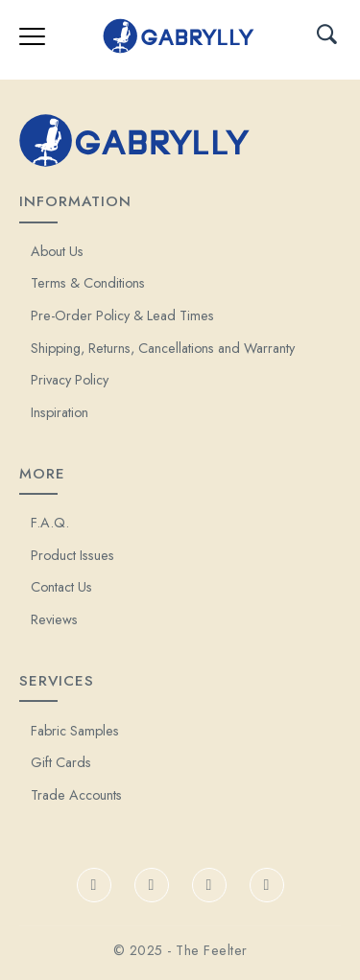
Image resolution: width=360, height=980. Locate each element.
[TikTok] (152, 885)
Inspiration (60, 412)
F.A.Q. (50, 523)
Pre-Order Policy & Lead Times (122, 315)
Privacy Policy (70, 380)
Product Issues (72, 555)
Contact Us (61, 587)
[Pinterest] (267, 885)
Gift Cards (61, 762)
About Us (57, 251)
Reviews (54, 619)
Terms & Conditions (88, 283)
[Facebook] (94, 885)
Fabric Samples (75, 731)
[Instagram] (209, 885)
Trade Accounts (76, 795)
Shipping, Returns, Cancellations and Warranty (163, 348)
